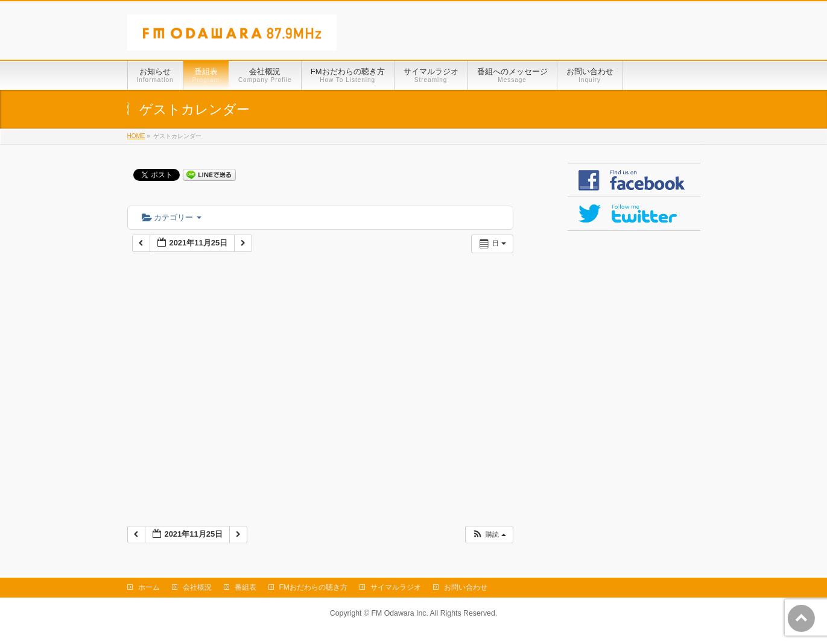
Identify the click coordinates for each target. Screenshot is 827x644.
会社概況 (197, 587)
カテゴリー (172, 217)
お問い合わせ (466, 587)
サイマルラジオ (396, 587)
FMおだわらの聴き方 (313, 587)
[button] (489, 535)
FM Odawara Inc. (399, 613)
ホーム (149, 587)
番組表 (246, 587)
